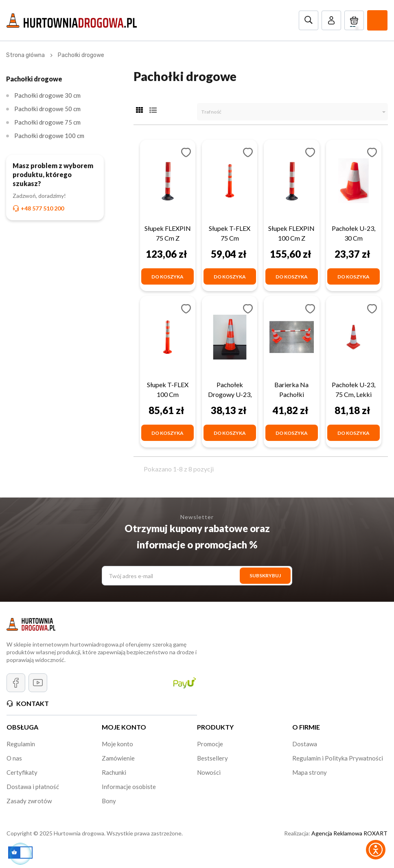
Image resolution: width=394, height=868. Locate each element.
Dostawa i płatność (33, 787)
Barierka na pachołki (291, 389)
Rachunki (114, 772)
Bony (109, 801)
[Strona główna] (25, 55)
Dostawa (305, 744)
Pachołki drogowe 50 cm (47, 109)
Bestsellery (212, 758)
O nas (14, 758)
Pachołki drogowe (34, 79)
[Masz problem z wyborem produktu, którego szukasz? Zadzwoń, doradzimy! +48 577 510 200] (55, 187)
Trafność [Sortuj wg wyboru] (294, 112)
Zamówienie (118, 758)
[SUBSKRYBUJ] (265, 576)
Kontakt (33, 703)
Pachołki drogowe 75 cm (47, 122)
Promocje (210, 744)
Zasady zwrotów (29, 801)
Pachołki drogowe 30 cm (47, 95)
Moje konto (117, 744)
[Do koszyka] (167, 276)
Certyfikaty (22, 772)
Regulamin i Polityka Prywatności (338, 758)
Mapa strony (310, 772)
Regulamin (21, 744)
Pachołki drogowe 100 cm (49, 136)
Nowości (209, 772)
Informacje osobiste (129, 787)
